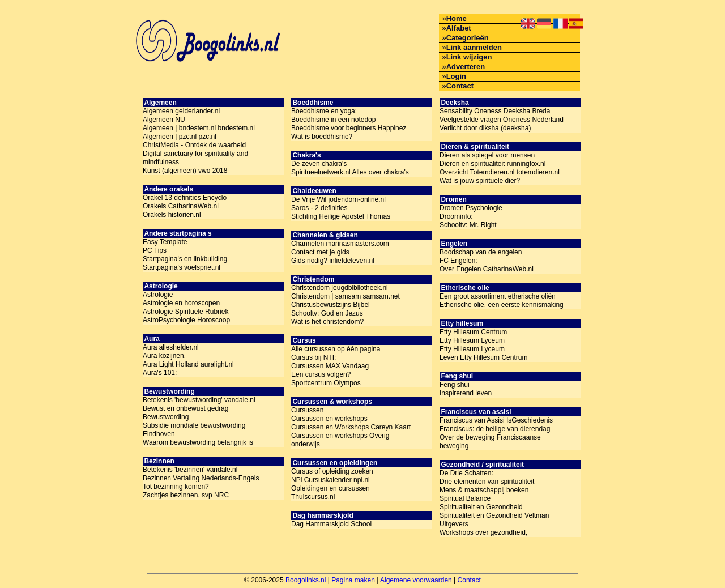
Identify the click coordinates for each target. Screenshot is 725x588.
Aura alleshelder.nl (171, 347)
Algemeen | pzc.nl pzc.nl (180, 137)
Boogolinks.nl (306, 580)
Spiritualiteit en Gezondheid (481, 507)
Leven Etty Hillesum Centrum (483, 357)
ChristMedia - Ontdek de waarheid (194, 145)
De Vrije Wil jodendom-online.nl (338, 199)
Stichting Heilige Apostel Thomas (341, 216)
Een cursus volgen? (321, 374)
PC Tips (155, 250)
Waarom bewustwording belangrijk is (198, 442)
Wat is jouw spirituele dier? (480, 181)
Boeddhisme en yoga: (324, 111)
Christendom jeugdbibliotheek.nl (340, 288)
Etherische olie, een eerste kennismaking (502, 305)
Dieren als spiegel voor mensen (487, 155)
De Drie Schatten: (466, 473)
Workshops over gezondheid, (483, 532)
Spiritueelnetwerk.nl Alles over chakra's (350, 172)
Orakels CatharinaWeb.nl (181, 206)
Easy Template (165, 242)
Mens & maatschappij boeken (484, 490)
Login (456, 76)
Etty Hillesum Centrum (473, 332)
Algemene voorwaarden (416, 580)
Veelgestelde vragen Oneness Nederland (502, 120)
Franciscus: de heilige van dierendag (495, 429)
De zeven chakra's (319, 164)
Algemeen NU (164, 120)
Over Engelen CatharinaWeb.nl (487, 269)
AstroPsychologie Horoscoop (186, 320)
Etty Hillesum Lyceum (472, 340)
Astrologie (158, 295)
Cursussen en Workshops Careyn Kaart (351, 427)
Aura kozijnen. (164, 356)
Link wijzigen (469, 57)
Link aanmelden (474, 47)
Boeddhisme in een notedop (333, 120)
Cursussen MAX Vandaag (330, 366)
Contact (460, 86)
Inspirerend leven (466, 393)
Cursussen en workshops (329, 419)
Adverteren (466, 67)
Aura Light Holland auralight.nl (188, 364)
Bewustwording (166, 417)
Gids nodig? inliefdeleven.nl (333, 261)
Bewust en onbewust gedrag (185, 408)
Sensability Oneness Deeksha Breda (495, 111)
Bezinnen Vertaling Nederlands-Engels (201, 478)
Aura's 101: (160, 373)
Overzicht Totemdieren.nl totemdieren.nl (500, 172)
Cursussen (307, 410)
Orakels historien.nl (172, 215)
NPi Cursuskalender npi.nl (330, 480)
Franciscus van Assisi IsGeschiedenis (496, 420)
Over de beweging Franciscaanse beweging (490, 442)
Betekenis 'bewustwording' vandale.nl (199, 400)
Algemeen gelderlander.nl (181, 111)
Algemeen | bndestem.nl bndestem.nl (199, 128)
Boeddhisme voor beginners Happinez (349, 128)
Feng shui (455, 385)
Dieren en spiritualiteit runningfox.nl (492, 164)
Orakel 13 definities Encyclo (185, 198)
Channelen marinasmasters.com (340, 244)
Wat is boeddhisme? (322, 137)
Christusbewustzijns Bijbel (330, 305)
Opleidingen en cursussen (330, 488)
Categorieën (468, 38)
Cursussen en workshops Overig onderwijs (340, 440)
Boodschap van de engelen (481, 252)
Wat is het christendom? (327, 322)
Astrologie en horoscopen (181, 303)
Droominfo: (456, 216)
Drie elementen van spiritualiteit (487, 482)
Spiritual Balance (465, 498)
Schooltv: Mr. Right (468, 225)
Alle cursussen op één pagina (336, 349)
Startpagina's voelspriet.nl (182, 267)
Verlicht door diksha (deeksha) (485, 128)
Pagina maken (353, 580)
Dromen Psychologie (471, 208)
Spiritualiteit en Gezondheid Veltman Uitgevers (494, 520)
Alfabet (459, 28)
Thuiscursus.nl (313, 497)
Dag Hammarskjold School (331, 524)
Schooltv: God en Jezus (327, 313)
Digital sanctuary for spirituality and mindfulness (195, 158)
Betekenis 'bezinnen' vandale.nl (190, 470)
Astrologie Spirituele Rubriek (185, 312)
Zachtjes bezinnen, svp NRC (186, 495)
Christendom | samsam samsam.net (346, 296)
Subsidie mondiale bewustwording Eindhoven (194, 430)
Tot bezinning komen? (176, 487)
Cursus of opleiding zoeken (332, 471)
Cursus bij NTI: (314, 357)
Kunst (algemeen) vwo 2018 (185, 171)
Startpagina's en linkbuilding (185, 259)
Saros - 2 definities (319, 208)
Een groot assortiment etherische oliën (498, 296)
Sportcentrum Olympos (326, 383)
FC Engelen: (459, 261)
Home (457, 18)
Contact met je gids (320, 252)
